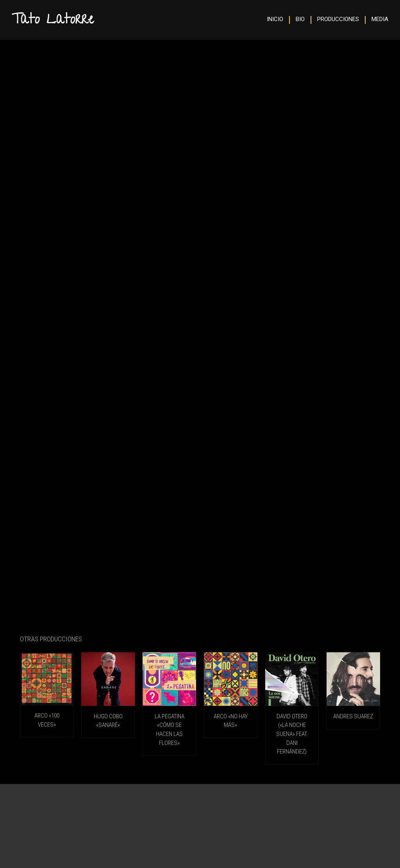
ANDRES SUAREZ (353, 716)
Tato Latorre (53, 21)
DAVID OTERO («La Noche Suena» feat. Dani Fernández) (292, 734)
